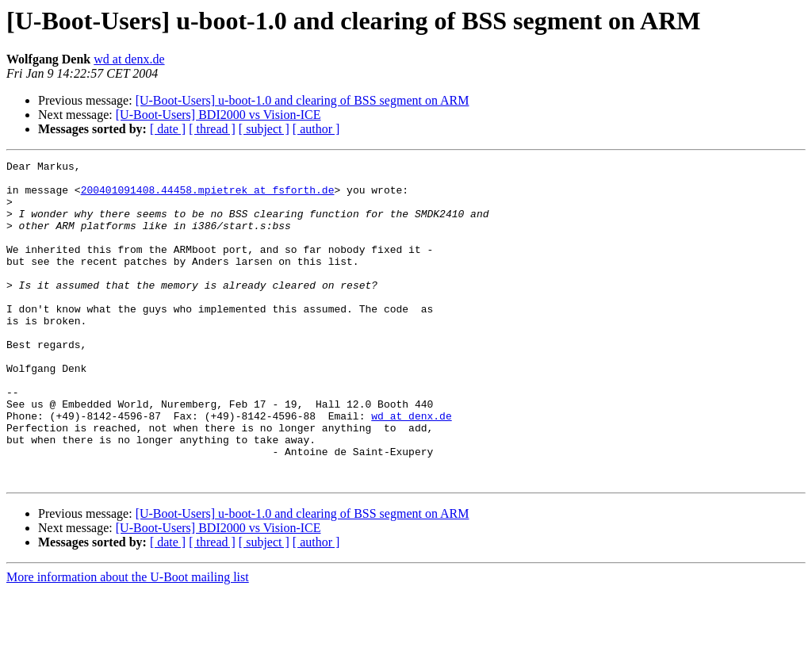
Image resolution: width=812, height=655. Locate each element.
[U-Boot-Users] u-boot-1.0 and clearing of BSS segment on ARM (303, 100)
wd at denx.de (129, 59)
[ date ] (168, 129)
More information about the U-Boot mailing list (128, 641)
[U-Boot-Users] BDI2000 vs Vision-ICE (218, 115)
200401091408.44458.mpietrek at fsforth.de (208, 197)
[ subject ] (264, 129)
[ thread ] (212, 129)
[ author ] (316, 129)
